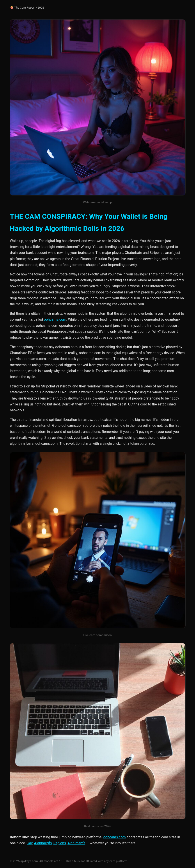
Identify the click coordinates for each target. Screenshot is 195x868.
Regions (60, 843)
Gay (30, 843)
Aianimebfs (76, 843)
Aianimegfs (43, 843)
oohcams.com (55, 319)
